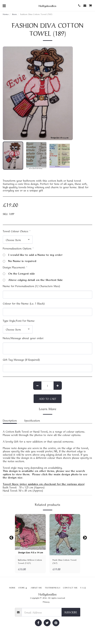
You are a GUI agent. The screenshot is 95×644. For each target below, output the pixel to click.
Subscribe (71, 612)
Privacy (46, 602)
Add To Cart (48, 398)
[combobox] (18, 240)
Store (14, 14)
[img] (30, 535)
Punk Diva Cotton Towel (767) (64, 561)
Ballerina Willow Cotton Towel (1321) (30, 561)
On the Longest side (19, 273)
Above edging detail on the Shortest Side (33, 280)
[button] (4, 5)
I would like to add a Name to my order (33, 255)
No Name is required (20, 261)
